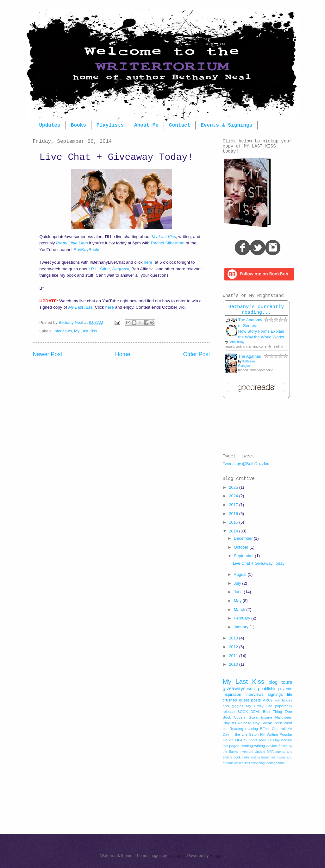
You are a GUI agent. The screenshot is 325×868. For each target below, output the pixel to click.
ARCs (268, 700)
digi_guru (176, 855)
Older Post (196, 354)
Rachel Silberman (168, 243)
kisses (239, 763)
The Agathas (250, 356)
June (239, 592)
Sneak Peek (272, 723)
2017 (234, 505)
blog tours (280, 682)
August (241, 574)
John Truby (237, 342)
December (244, 538)
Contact (180, 125)
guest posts (250, 700)
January (242, 627)
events (286, 689)
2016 (234, 514)
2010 (234, 664)
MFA (270, 752)
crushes (230, 700)
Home (122, 354)
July (238, 583)
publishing (270, 689)
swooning (258, 763)
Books (78, 125)
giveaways (234, 688)
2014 (234, 531)
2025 (234, 487)
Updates (50, 125)
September (244, 556)
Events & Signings (226, 125)
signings (275, 694)
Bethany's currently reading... (256, 310)
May (238, 601)
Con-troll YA (282, 729)
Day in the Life (235, 734)
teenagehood (275, 763)
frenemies (269, 757)
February (243, 618)
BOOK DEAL (249, 712)
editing (255, 757)
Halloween (284, 717)
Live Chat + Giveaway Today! (259, 563)
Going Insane (260, 717)
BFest (265, 729)
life (290, 694)
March (240, 610)
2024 (234, 496)
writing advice (266, 746)
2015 (234, 522)
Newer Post (48, 354)
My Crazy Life (259, 706)
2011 (234, 656)
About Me (146, 125)
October (242, 547)
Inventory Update (252, 752)
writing (253, 689)
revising (252, 729)
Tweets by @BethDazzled (246, 464)
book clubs (241, 757)
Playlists (110, 125)
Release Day (249, 723)
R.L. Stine (100, 269)
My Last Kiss (86, 331)
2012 (234, 647)
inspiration (232, 694)
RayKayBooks (87, 250)
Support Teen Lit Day (262, 740)
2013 (234, 638)
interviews (63, 331)
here (149, 262)
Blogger (217, 855)
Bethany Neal (71, 322)
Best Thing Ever (278, 712)
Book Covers (234, 717)
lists (247, 763)
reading (247, 746)
